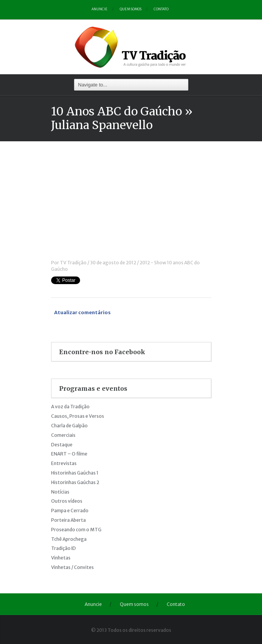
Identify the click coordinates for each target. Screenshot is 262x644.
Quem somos (131, 9)
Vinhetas (61, 558)
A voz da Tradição (70, 407)
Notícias (60, 492)
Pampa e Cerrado (70, 511)
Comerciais (63, 435)
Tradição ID (63, 548)
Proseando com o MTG (76, 530)
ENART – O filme (69, 454)
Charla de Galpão (69, 426)
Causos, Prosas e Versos (78, 416)
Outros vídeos (67, 501)
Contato (161, 9)
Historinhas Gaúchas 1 (75, 473)
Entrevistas (64, 463)
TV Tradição (73, 263)
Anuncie (100, 9)
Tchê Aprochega (69, 539)
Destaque (62, 445)
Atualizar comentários (82, 312)
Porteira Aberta (68, 520)
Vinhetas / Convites (72, 567)
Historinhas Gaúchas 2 (75, 482)
